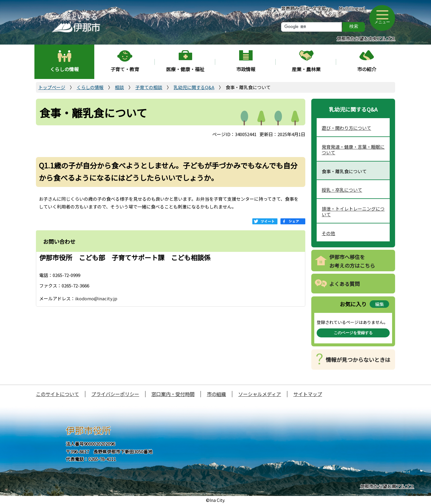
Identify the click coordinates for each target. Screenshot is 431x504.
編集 (380, 304)
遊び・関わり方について (346, 128)
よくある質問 (345, 284)
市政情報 (246, 69)
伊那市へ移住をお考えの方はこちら (352, 261)
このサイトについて (57, 394)
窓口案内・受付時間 (173, 394)
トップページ (52, 87)
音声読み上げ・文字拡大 (303, 11)
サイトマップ (308, 394)
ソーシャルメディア (260, 394)
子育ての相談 (149, 87)
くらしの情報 (64, 69)
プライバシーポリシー (115, 394)
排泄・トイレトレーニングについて (353, 212)
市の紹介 (367, 69)
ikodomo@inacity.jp (96, 298)
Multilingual (352, 8)
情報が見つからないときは (358, 360)
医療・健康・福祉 (185, 69)
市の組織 (216, 394)
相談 (119, 87)
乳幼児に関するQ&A (194, 87)
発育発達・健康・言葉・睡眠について (353, 150)
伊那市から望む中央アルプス (366, 38)
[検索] (311, 27)
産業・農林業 (306, 69)
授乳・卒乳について (342, 190)
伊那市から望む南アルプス (387, 486)
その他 (328, 233)
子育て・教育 (125, 69)
